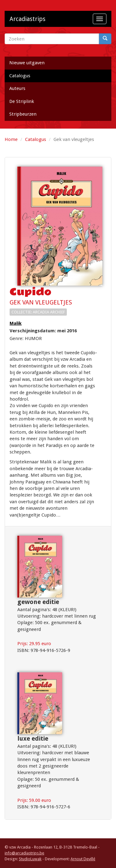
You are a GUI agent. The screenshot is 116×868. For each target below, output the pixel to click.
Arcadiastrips (28, 19)
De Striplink (22, 101)
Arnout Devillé (83, 859)
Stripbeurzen (23, 114)
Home (11, 139)
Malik (16, 323)
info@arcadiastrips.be (24, 853)
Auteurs (17, 88)
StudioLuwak (30, 859)
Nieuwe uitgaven (27, 63)
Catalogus (20, 76)
